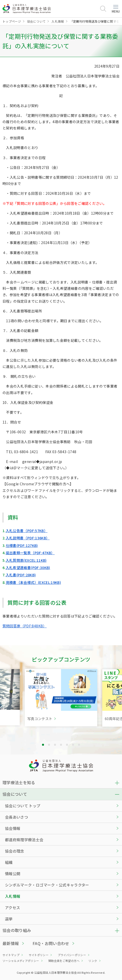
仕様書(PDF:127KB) (22, 545)
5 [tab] (67, 745)
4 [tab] (61, 745)
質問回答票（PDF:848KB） (25, 626)
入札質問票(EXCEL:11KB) (26, 560)
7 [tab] (79, 745)
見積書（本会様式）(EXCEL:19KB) (33, 582)
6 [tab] (73, 745)
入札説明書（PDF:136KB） (28, 538)
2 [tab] (49, 745)
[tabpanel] (61, 698)
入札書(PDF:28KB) (21, 575)
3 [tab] (55, 745)
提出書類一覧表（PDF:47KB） (30, 553)
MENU (116, 9)
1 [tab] (43, 745)
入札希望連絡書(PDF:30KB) (28, 568)
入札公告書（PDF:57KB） (27, 531)
